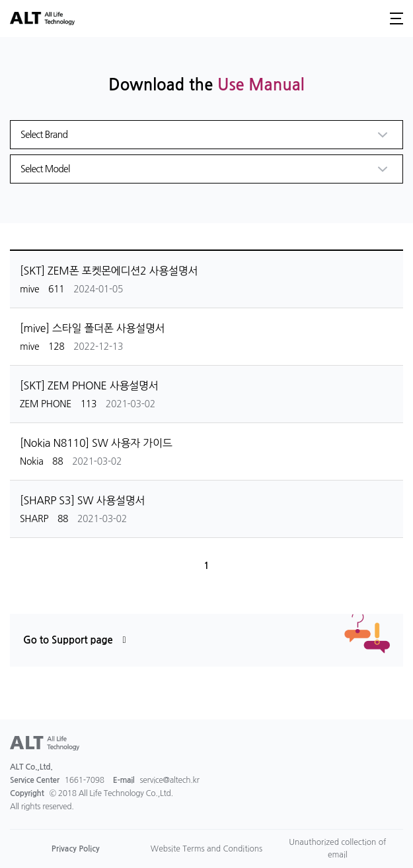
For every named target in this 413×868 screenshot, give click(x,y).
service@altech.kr (170, 780)
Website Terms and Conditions (207, 849)
